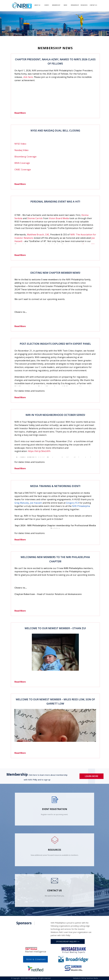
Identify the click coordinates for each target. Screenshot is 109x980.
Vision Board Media (59, 218)
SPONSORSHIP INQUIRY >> (68, 941)
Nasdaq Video (22, 150)
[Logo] (22, 5)
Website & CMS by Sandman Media (86, 978)
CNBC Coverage (23, 170)
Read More (20, 113)
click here (28, 77)
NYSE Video (20, 144)
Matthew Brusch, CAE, (38, 235)
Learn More (92, 776)
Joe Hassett (36, 503)
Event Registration (55, 809)
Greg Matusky (22, 503)
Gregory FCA (73, 503)
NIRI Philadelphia (81, 506)
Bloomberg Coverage (26, 157)
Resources (54, 850)
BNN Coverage (22, 163)
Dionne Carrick (35, 218)
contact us (54, 890)
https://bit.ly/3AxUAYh (39, 451)
